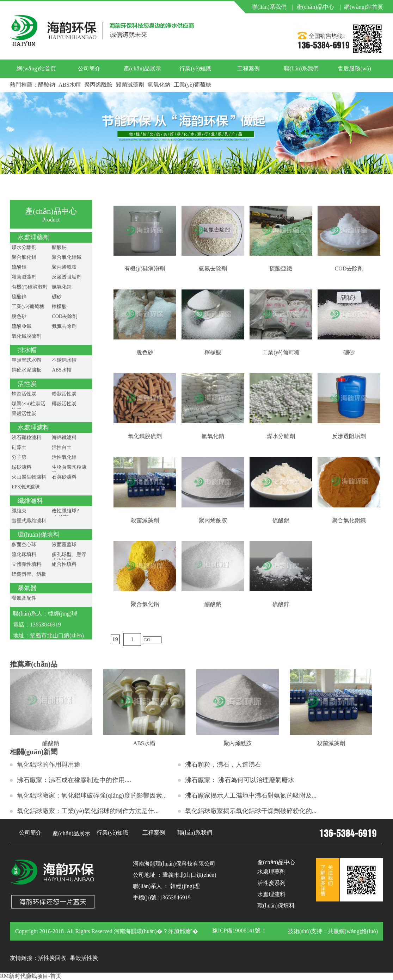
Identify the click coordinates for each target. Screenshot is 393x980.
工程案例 (248, 68)
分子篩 (19, 457)
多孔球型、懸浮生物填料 (69, 558)
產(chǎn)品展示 (143, 68)
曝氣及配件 (24, 598)
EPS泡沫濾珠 (26, 487)
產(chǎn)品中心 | (319, 7)
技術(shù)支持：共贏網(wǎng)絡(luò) (333, 931)
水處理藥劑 (33, 237)
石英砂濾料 (64, 477)
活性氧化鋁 (64, 457)
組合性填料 (64, 564)
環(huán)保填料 (39, 535)
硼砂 (57, 297)
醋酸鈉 (47, 85)
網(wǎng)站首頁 (364, 7)
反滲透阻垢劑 (67, 277)
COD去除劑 (65, 316)
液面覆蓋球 (64, 545)
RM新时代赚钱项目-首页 (31, 976)
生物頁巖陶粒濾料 (69, 470)
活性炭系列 (271, 883)
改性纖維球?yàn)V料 (65, 514)
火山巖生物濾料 (29, 477)
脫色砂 (19, 316)
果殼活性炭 (24, 414)
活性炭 (27, 384)
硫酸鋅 (19, 297)
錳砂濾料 (22, 467)
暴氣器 (27, 588)
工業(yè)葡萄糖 (192, 85)
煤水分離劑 (24, 247)
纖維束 (19, 511)
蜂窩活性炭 (24, 394)
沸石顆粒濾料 (26, 438)
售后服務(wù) (354, 68)
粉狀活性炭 (64, 394)
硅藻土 (19, 447)
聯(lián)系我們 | (272, 7)
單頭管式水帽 (26, 360)
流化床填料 (24, 554)
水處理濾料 (33, 427)
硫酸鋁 (19, 267)
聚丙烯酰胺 (98, 85)
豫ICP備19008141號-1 (239, 931)
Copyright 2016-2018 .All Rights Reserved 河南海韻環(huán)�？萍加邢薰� (107, 931)
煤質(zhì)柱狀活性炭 (29, 407)
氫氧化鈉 (159, 85)
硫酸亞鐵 (22, 326)
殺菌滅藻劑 (130, 85)
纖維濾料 (30, 501)
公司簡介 (89, 68)
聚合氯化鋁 (24, 257)
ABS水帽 (70, 85)
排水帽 (27, 350)
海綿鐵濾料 (64, 438)
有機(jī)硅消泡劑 (29, 287)
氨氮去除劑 (64, 326)
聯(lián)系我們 (302, 68)
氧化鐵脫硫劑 (26, 336)
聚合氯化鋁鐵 (67, 257)
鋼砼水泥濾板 (26, 370)
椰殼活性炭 (64, 404)
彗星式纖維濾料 (29, 521)
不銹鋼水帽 (64, 360)
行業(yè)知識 (195, 68)
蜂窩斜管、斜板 (29, 574)
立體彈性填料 (26, 564)
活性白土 (62, 447)
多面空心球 (24, 545)
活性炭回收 (52, 958)
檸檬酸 (59, 307)
